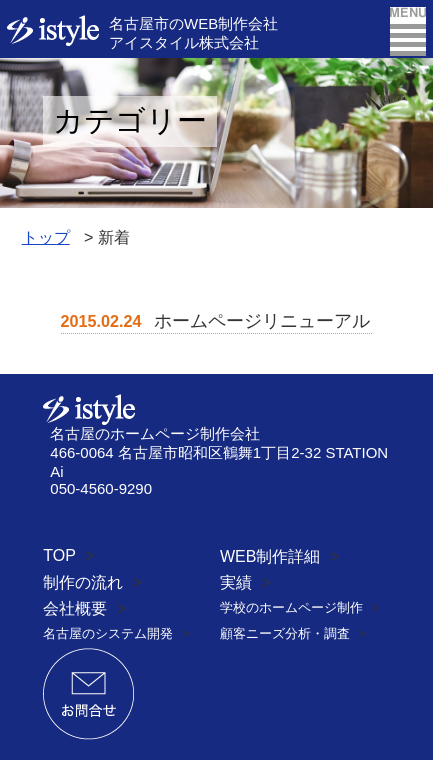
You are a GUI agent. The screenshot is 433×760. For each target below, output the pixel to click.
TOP (59, 555)
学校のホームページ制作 (291, 607)
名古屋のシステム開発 (108, 633)
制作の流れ (83, 582)
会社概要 (75, 608)
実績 (236, 582)
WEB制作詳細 (270, 556)
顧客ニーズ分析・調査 (285, 633)
